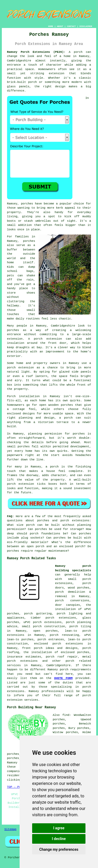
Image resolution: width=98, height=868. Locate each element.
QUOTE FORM (63, 678)
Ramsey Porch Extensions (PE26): (36, 52)
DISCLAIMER (86, 26)
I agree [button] (59, 828)
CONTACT (71, 26)
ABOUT (60, 26)
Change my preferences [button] (59, 849)
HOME (51, 26)
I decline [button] (59, 839)
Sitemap (10, 829)
